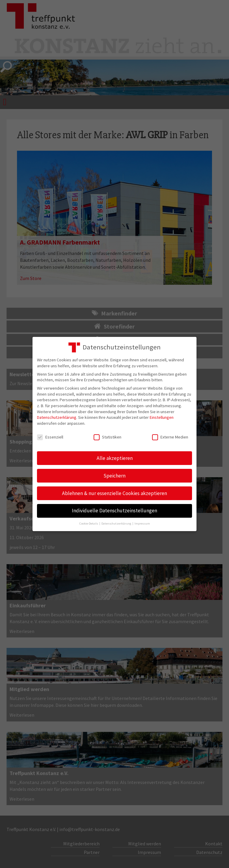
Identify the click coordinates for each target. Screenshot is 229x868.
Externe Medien (170, 437)
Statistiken (107, 437)
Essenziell (50, 437)
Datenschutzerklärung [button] (117, 524)
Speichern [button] (114, 476)
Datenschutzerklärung (57, 417)
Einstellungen (162, 417)
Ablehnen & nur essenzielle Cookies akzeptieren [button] (114, 493)
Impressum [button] (142, 524)
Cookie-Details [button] (89, 524)
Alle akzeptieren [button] (115, 458)
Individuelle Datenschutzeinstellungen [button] (114, 511)
